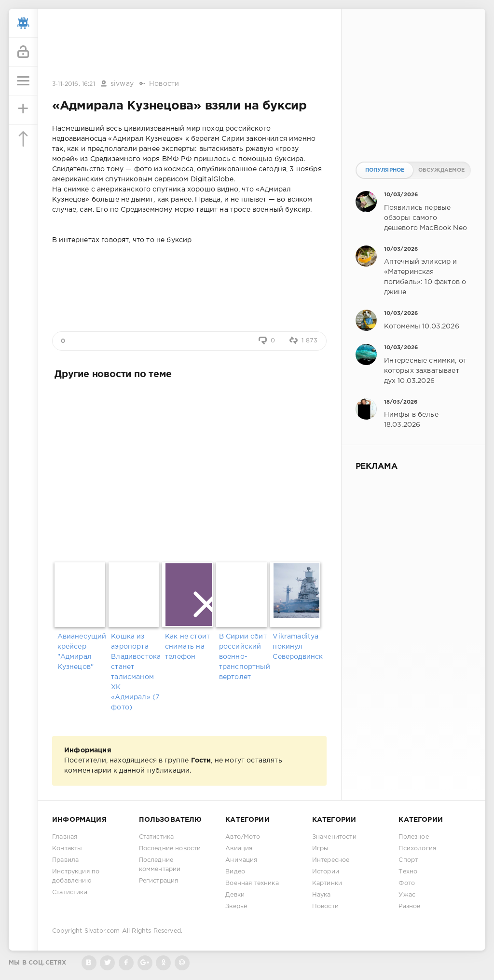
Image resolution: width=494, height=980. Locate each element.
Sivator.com (102, 931)
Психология (417, 849)
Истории (326, 872)
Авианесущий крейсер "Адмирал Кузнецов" (82, 652)
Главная (65, 837)
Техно (408, 872)
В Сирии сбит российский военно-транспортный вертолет (243, 657)
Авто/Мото (243, 837)
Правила (65, 860)
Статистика (70, 892)
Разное (409, 906)
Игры (321, 849)
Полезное (413, 837)
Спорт (408, 860)
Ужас (407, 895)
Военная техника (252, 883)
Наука (322, 895)
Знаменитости (334, 837)
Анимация (241, 860)
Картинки (327, 883)
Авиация (239, 849)
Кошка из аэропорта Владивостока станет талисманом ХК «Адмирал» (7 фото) (135, 672)
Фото (407, 883)
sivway (122, 84)
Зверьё (236, 906)
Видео (235, 872)
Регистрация (159, 881)
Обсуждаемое (442, 170)
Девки (235, 895)
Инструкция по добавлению (76, 876)
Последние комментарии (160, 865)
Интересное (331, 860)
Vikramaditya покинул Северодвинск (297, 647)
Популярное (385, 170)
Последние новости (170, 849)
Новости (164, 84)
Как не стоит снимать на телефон (187, 647)
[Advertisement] (189, 45)
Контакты (67, 849)
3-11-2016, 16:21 (74, 84)
